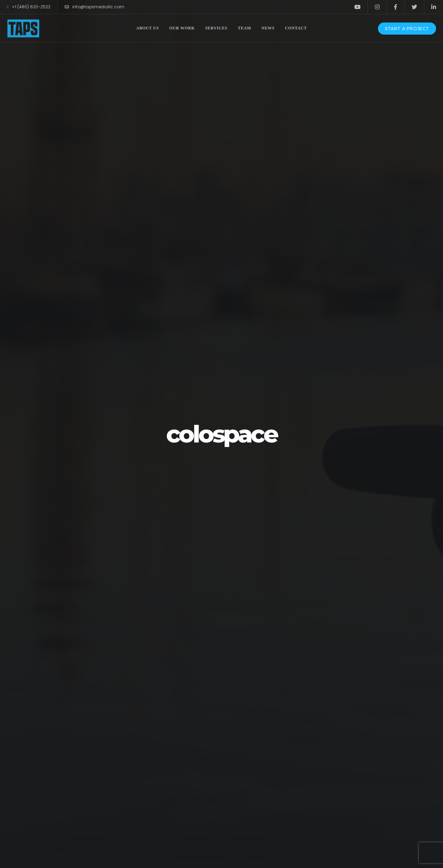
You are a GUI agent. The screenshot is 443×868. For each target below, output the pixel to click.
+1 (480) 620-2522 (29, 7)
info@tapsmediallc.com (94, 7)
